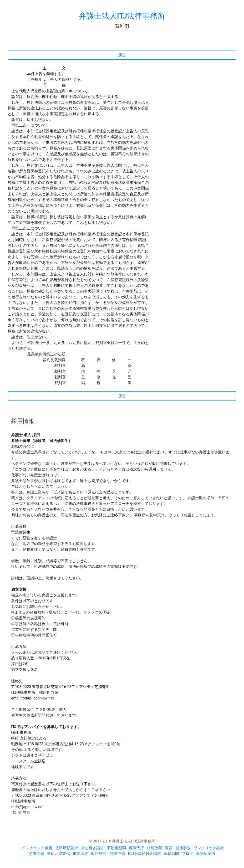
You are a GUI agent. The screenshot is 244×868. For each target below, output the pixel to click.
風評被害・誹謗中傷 (108, 854)
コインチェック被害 (35, 848)
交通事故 (183, 848)
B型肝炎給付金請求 (144, 854)
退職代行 (136, 848)
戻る (122, 55)
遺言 (169, 848)
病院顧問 (171, 854)
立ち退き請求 (92, 848)
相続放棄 (154, 848)
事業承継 (80, 854)
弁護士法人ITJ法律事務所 (122, 16)
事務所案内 (206, 854)
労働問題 (36, 854)
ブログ (188, 854)
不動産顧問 (116, 848)
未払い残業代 (58, 854)
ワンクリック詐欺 (209, 848)
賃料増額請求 (67, 848)
